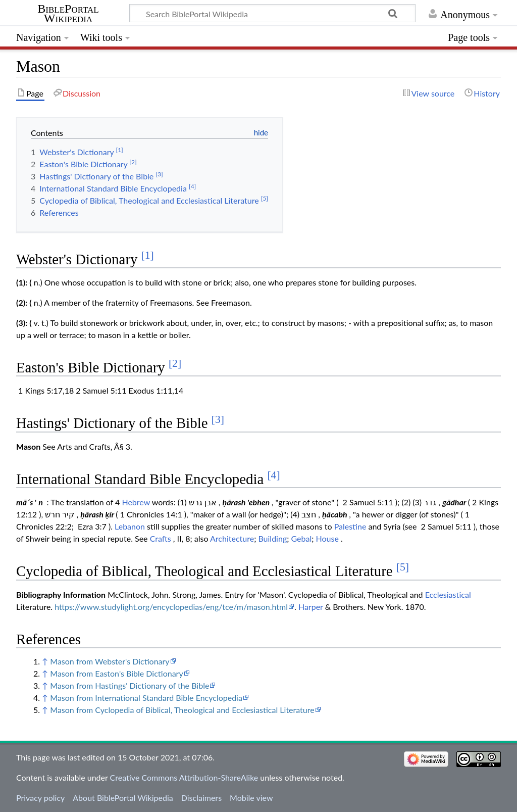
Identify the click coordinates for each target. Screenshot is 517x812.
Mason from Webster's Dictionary (110, 661)
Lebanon (130, 526)
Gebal (301, 538)
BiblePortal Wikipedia (68, 14)
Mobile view (251, 798)
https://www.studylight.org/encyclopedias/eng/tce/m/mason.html (171, 607)
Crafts (161, 538)
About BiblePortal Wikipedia (123, 798)
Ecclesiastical (448, 594)
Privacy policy (40, 798)
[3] (218, 419)
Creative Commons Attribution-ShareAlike (184, 777)
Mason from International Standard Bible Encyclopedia (146, 698)
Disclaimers (201, 798)
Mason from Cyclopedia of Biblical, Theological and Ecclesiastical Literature (182, 710)
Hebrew (136, 502)
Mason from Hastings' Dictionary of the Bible (130, 685)
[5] (403, 567)
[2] (175, 363)
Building (272, 538)
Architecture (232, 538)
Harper (311, 607)
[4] (273, 475)
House (327, 538)
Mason (28, 446)
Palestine (350, 526)
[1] (148, 255)
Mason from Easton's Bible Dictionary (116, 673)
